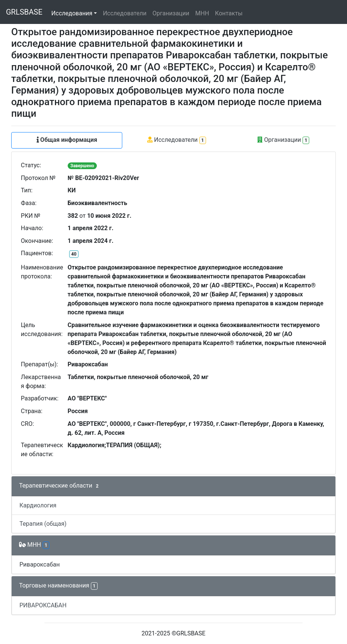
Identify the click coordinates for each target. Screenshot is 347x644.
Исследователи (125, 13)
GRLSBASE (24, 12)
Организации (171, 13)
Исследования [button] (72, 13)
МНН (202, 13)
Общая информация (67, 140)
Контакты (229, 13)
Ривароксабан (40, 564)
